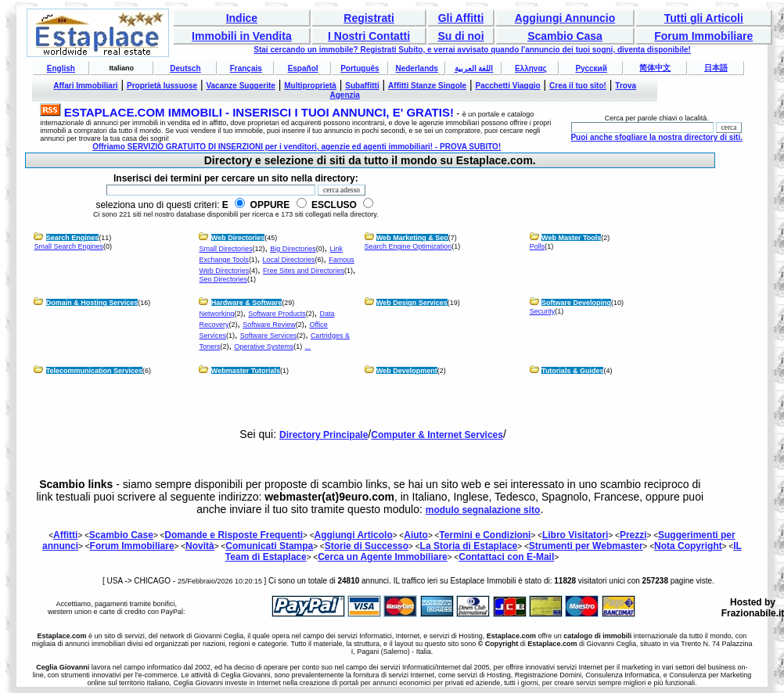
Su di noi (460, 36)
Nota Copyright (688, 546)
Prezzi (633, 535)
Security (543, 311)
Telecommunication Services (94, 371)
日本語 (716, 68)
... (308, 346)
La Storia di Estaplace (469, 546)
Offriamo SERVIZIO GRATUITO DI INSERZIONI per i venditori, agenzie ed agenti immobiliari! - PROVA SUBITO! (297, 147)
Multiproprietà (310, 86)
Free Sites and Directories (304, 271)
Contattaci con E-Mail (506, 557)
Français (246, 68)
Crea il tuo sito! (578, 86)
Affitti (65, 535)
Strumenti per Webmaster (586, 546)
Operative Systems (264, 346)
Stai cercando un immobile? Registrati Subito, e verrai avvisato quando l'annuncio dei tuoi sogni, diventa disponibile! (472, 50)
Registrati (369, 18)
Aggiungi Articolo (354, 535)
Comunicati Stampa (269, 546)
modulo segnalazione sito (483, 510)
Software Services (269, 336)
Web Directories (238, 238)
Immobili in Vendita (242, 36)
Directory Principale (324, 435)
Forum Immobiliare (703, 36)
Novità (200, 546)
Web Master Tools (571, 238)
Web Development (407, 371)
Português (360, 68)
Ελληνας (531, 68)
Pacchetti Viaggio (508, 86)
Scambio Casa (565, 36)
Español (303, 68)
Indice (242, 18)
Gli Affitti (461, 18)
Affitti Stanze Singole (427, 86)
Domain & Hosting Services (92, 303)
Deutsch (185, 68)
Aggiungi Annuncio (565, 18)
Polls (538, 246)
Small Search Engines (68, 246)
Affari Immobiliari (85, 86)
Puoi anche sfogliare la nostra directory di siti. (656, 137)
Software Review (269, 325)
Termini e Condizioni (485, 535)
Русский (591, 68)
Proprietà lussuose (162, 86)
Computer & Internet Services (437, 435)
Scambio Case (121, 535)
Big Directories (293, 249)
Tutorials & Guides (572, 371)
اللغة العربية (474, 68)
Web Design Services (412, 303)
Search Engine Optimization (408, 246)
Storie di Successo (367, 546)
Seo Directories (223, 279)
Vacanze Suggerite (240, 86)
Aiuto (416, 535)
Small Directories (225, 249)
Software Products (277, 314)
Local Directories (289, 260)
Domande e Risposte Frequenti (234, 535)
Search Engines (73, 238)
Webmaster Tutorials (246, 371)
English (61, 68)
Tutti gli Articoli (704, 18)
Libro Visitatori (575, 535)
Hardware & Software (247, 303)
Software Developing (576, 303)
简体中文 (655, 68)
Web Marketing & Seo (412, 238)
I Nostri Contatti (369, 36)
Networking (216, 314)
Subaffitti (362, 86)
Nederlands (416, 68)
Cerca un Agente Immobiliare (383, 557)
